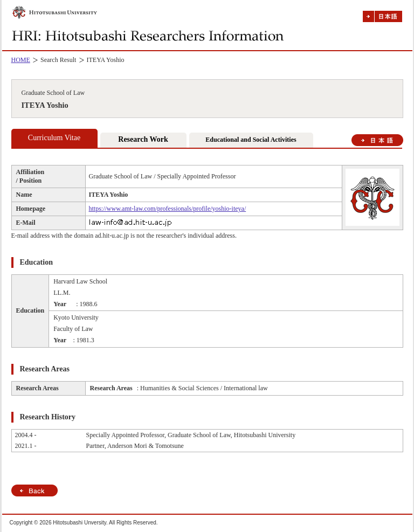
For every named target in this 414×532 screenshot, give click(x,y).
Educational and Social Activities (251, 140)
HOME (21, 60)
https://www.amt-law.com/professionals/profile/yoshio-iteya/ (168, 209)
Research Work (143, 139)
